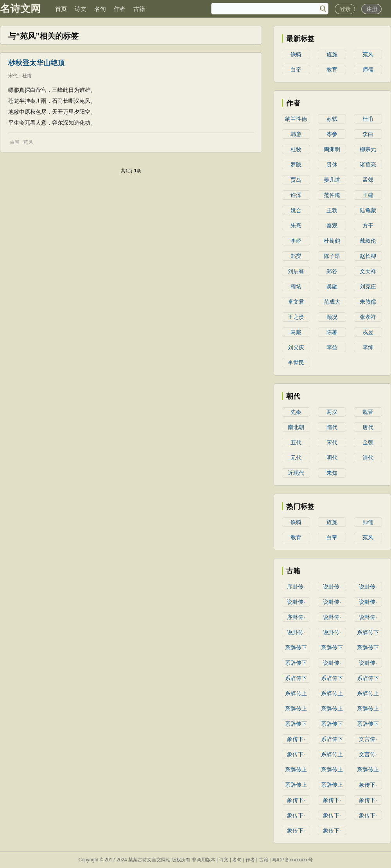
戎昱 (368, 332)
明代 (332, 458)
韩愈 (296, 134)
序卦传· (296, 587)
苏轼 (332, 119)
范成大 (332, 302)
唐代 (368, 427)
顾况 (332, 317)
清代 (368, 458)
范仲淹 (332, 195)
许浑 (296, 195)
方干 (368, 226)
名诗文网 (20, 9)
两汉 (332, 412)
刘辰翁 (296, 271)
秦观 (332, 226)
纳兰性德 (296, 119)
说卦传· (332, 587)
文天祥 (368, 271)
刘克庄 (368, 286)
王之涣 (296, 317)
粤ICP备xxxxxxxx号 (292, 860)
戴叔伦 (368, 241)
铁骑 (296, 54)
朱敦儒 (368, 302)
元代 (296, 458)
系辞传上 (296, 693)
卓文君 (296, 302)
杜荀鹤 (332, 241)
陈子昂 (332, 256)
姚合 (296, 210)
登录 (345, 9)
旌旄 (332, 54)
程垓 (296, 286)
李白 (368, 134)
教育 (332, 70)
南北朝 (296, 427)
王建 (368, 195)
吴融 (332, 286)
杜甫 (27, 76)
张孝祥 (368, 317)
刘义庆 (296, 347)
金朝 (368, 442)
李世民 (296, 363)
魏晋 (368, 412)
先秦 (296, 412)
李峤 (296, 241)
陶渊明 (332, 149)
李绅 (368, 347)
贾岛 (296, 180)
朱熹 (296, 226)
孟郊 (368, 180)
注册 (372, 9)
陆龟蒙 (368, 210)
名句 (100, 9)
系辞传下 (368, 632)
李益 (332, 347)
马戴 (296, 332)
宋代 (13, 76)
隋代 (332, 427)
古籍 (139, 9)
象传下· (296, 739)
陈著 (332, 332)
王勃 (332, 210)
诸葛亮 (368, 165)
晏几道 (332, 180)
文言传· (368, 739)
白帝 (15, 142)
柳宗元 (368, 149)
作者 (120, 9)
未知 (332, 473)
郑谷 (332, 271)
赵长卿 (368, 256)
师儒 (368, 70)
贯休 (332, 165)
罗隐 (296, 165)
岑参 (332, 134)
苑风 (28, 142)
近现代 (296, 473)
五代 (296, 442)
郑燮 (296, 256)
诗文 (81, 9)
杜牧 (296, 149)
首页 (61, 9)
